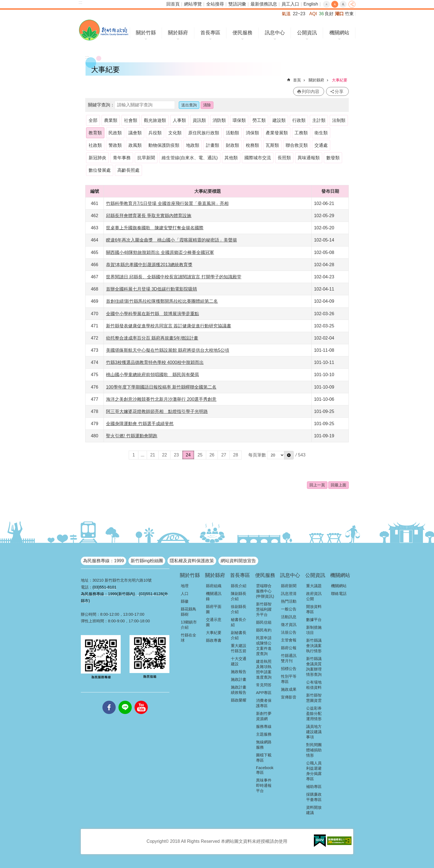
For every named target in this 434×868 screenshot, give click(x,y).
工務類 (301, 133)
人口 (185, 594)
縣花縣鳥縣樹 (188, 612)
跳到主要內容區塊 (3, 3)
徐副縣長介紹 (239, 609)
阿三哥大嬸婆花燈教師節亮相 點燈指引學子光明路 (157, 411)
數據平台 (314, 620)
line (125, 701)
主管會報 (289, 640)
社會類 (131, 120)
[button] (289, 455)
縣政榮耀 (239, 700)
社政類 (95, 145)
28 (236, 455)
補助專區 (314, 787)
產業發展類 (277, 133)
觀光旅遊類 (155, 120)
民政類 (115, 133)
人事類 (179, 120)
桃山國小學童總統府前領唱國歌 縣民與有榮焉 (153, 375)
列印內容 (311, 92)
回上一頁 (317, 485)
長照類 (284, 158)
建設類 (279, 120)
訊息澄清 (289, 594)
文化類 (175, 133)
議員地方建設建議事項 (314, 732)
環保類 (239, 120)
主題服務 (264, 734)
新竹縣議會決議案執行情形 (314, 646)
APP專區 (264, 693)
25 (200, 455)
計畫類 (213, 145)
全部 (93, 120)
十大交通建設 (239, 661)
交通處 (321, 145)
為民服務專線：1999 (104, 561)
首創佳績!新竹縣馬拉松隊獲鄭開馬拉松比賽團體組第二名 (162, 301)
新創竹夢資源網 (264, 716)
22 (164, 455)
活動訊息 (289, 617)
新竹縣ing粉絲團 (147, 561)
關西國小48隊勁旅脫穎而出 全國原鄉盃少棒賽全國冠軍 (160, 252)
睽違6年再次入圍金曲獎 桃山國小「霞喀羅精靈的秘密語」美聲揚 (171, 240)
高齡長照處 (128, 170)
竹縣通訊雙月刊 (289, 658)
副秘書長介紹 (239, 635)
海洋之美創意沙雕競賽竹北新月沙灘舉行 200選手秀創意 (161, 399)
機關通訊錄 (214, 596)
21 (153, 455)
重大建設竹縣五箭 (239, 648)
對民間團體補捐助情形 (314, 750)
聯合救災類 (297, 145)
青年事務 (122, 158)
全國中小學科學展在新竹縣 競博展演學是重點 (153, 314)
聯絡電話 (339, 594)
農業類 (111, 120)
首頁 (297, 80)
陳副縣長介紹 (239, 596)
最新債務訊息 (264, 4)
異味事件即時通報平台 (264, 785)
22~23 (299, 14)
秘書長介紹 (239, 622)
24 (188, 455)
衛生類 (321, 133)
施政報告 (239, 672)
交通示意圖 (214, 622)
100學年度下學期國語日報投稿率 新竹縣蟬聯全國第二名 (161, 387)
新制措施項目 (314, 630)
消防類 (219, 120)
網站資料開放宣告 (238, 561)
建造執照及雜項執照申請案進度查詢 (264, 669)
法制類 (339, 120)
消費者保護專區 (264, 703)
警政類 (115, 145)
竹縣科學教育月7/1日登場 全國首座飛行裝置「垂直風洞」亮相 (167, 203)
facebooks (109, 701)
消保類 (252, 133)
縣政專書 (214, 640)
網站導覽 (193, 4)
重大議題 (314, 586)
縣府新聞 (289, 586)
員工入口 (290, 4)
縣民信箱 (264, 622)
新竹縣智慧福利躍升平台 (264, 609)
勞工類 (259, 120)
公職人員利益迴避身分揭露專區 (314, 771)
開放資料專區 (314, 609)
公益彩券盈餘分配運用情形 (314, 713)
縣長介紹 (239, 586)
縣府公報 (289, 648)
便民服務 (242, 33)
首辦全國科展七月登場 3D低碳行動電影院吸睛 (152, 289)
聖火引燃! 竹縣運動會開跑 (132, 436)
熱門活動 (289, 601)
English (311, 4)
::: (80, 2)
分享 (352, 4)
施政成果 (289, 689)
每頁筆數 (257, 455)
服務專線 (264, 726)
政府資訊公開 (314, 596)
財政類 (232, 145)
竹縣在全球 (188, 638)
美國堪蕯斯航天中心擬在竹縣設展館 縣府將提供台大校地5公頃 (168, 350)
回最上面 (339, 485)
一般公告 (289, 609)
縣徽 (185, 601)
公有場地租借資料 (314, 685)
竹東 (349, 14)
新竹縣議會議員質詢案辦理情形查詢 (314, 667)
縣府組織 (214, 586)
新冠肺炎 (97, 158)
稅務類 (252, 145)
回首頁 (173, 4)
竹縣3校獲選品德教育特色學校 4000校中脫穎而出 (155, 362)
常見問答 (264, 685)
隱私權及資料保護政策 (192, 561)
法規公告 (289, 632)
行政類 (299, 120)
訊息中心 (275, 33)
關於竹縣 (146, 33)
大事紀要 (340, 80)
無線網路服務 (264, 745)
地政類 (193, 145)
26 (212, 455)
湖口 (339, 14)
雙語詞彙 (237, 4)
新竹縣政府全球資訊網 (104, 30)
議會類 (135, 133)
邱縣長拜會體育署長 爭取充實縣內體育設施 (149, 216)
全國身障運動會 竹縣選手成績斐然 (140, 424)
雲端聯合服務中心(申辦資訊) (265, 591)
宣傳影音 (289, 697)
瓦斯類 (272, 145)
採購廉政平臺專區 (314, 797)
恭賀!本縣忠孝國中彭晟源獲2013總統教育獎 (149, 265)
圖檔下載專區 (264, 758)
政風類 (135, 145)
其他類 (231, 158)
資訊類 (199, 120)
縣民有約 (264, 630)
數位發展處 (100, 170)
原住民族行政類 (204, 133)
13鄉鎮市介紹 (189, 625)
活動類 (232, 133)
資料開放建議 (314, 810)
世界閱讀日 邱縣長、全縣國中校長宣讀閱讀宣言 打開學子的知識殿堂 (174, 277)
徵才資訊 (289, 625)
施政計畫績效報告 (239, 690)
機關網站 (339, 33)
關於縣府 (178, 33)
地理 (185, 586)
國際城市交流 (258, 158)
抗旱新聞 (146, 158)
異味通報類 (309, 158)
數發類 (333, 158)
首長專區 (210, 33)
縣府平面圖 (214, 609)
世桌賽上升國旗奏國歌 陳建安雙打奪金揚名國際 (155, 228)
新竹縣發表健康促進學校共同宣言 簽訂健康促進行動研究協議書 (169, 326)
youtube (141, 701)
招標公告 (289, 669)
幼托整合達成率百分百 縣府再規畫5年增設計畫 (152, 338)
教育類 (95, 133)
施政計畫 (239, 679)
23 (176, 455)
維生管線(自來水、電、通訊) (190, 158)
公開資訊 (307, 33)
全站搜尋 (215, 4)
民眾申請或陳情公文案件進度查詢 (264, 646)
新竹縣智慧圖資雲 (314, 698)
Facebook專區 (265, 770)
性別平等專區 (289, 679)
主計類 (319, 120)
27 (224, 455)
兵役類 (155, 133)
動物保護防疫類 (164, 145)
